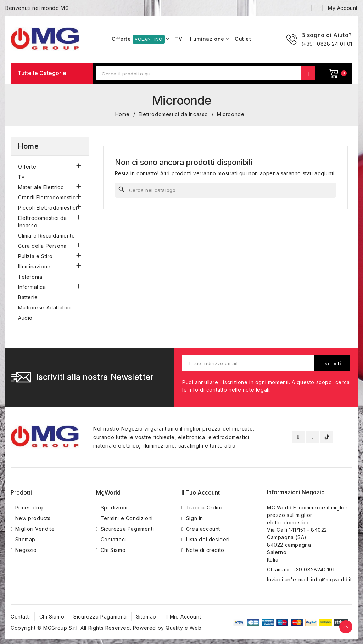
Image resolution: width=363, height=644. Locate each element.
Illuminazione (34, 266)
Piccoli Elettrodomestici (48, 208)
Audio (25, 318)
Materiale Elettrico (41, 187)
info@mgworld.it (331, 579)
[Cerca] (225, 190)
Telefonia (30, 277)
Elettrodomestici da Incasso (42, 222)
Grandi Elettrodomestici (48, 197)
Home (28, 146)
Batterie (28, 297)
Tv (21, 177)
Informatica (32, 287)
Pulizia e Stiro (35, 256)
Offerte (27, 167)
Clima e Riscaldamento (47, 236)
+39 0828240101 (313, 569)
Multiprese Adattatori (44, 307)
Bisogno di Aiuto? (327, 35)
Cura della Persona (42, 246)
